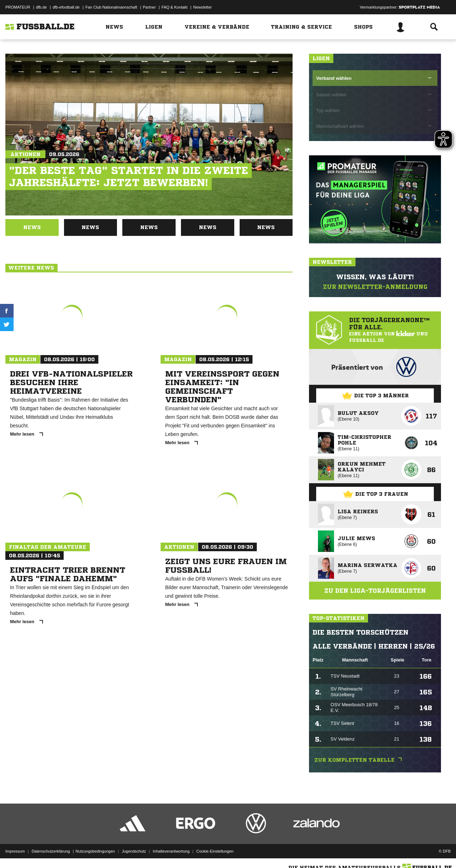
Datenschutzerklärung (51, 851)
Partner (149, 7)
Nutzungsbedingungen (95, 851)
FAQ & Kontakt (175, 7)
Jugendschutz (134, 851)
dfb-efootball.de (66, 7)
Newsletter (202, 7)
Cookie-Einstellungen (215, 851)
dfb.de (41, 7)
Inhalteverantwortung (171, 851)
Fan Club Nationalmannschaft (111, 7)
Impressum (15, 851)
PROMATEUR (18, 7)
